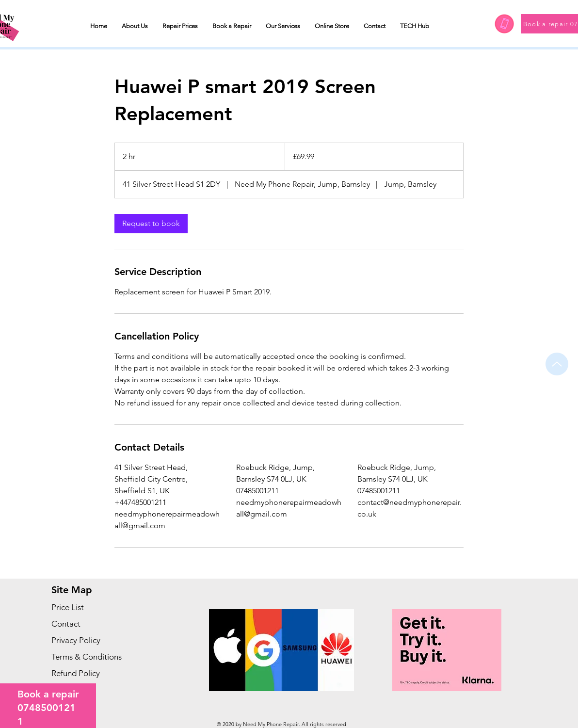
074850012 (44, 708)
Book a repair (48, 694)
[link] (151, 224)
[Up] (557, 364)
